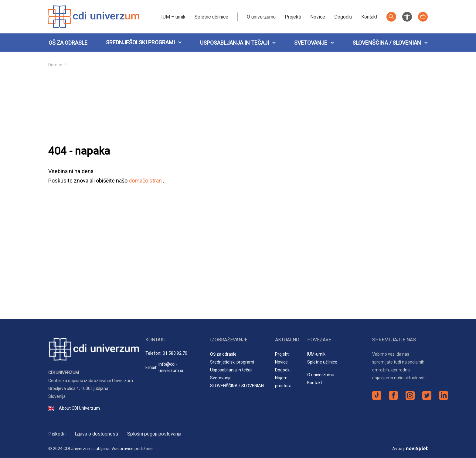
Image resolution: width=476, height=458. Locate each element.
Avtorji (410, 449)
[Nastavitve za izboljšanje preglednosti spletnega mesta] (407, 16)
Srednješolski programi (140, 42)
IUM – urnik (173, 17)
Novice (318, 17)
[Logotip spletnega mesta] (94, 16)
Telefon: (166, 353)
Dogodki (343, 17)
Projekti (293, 17)
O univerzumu (261, 17)
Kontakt (369, 17)
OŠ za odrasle (68, 43)
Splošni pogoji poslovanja (154, 434)
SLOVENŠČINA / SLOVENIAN (390, 43)
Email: (173, 367)
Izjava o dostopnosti (96, 434)
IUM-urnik (316, 354)
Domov (55, 65)
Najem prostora (283, 382)
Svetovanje (314, 43)
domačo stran (146, 181)
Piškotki (57, 434)
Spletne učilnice (211, 17)
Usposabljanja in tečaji (238, 43)
